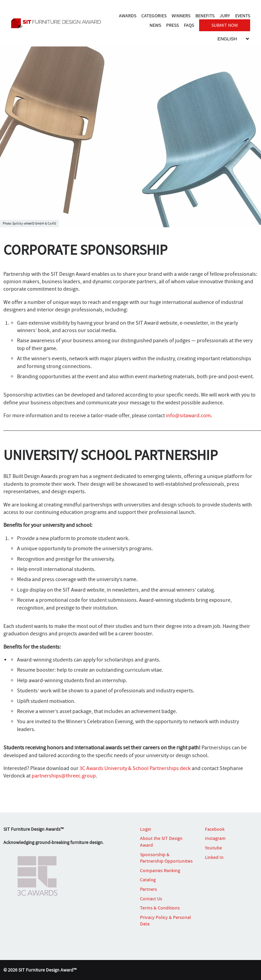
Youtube (213, 848)
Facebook (215, 829)
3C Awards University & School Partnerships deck (136, 768)
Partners (149, 889)
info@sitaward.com (188, 416)
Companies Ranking (160, 870)
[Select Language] (233, 39)
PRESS (172, 25)
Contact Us (151, 899)
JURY (225, 16)
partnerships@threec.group (64, 776)
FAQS (189, 25)
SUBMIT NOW (225, 25)
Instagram (215, 838)
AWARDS (128, 16)
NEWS (155, 25)
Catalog (148, 880)
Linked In (214, 857)
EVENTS (243, 16)
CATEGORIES (154, 16)
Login (146, 829)
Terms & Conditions (160, 908)
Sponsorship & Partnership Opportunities (166, 858)
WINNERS (181, 16)
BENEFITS (205, 16)
